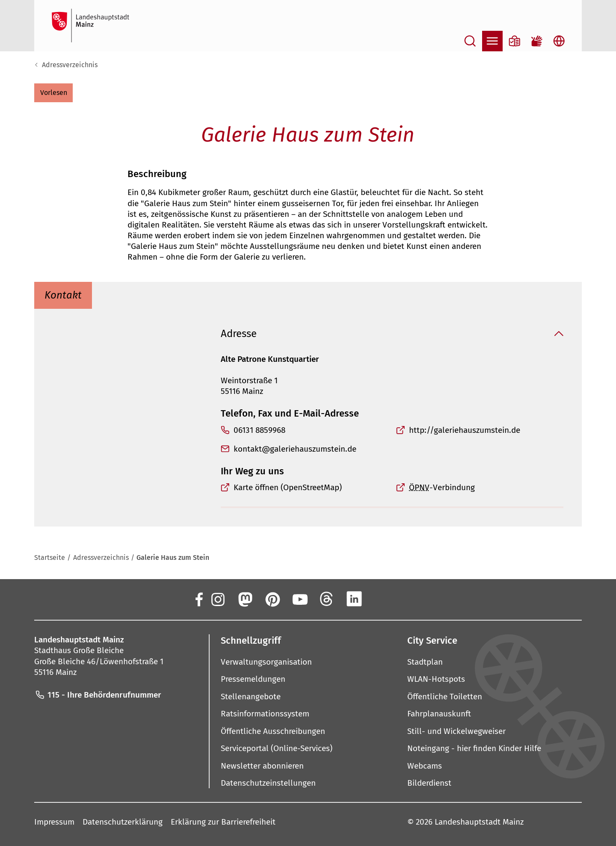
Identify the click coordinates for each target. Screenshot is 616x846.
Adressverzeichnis (70, 65)
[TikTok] (409, 599)
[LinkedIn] (354, 599)
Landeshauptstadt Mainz (479, 822)
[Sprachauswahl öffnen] (559, 41)
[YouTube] (299, 599)
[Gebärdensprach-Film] (537, 41)
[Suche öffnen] (470, 41)
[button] (53, 93)
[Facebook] (198, 599)
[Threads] (327, 599)
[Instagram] (217, 599)
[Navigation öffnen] (492, 41)
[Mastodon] (245, 599)
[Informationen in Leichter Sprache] (515, 41)
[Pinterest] (272, 599)
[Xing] (382, 599)
